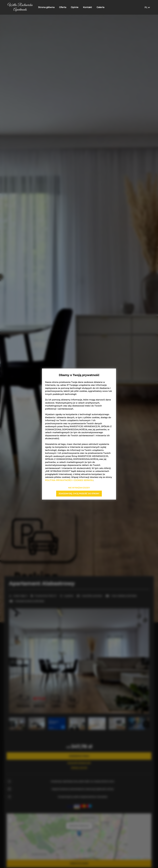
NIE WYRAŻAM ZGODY (79, 488)
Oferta (63, 7)
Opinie (75, 7)
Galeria (101, 7)
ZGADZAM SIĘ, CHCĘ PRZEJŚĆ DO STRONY (79, 494)
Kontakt (88, 7)
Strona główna (46, 7)
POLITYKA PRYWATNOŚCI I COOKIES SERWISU (69, 480)
